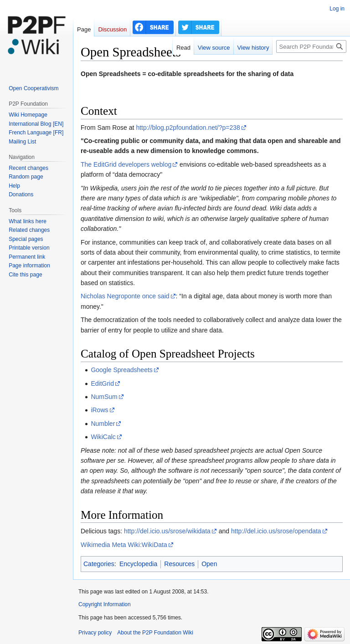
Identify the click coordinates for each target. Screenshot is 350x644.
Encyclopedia (138, 564)
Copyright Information (105, 604)
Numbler (103, 424)
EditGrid (102, 383)
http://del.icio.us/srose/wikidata (167, 531)
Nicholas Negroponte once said (125, 296)
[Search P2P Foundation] (311, 46)
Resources (179, 564)
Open (209, 564)
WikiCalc (103, 437)
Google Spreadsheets (121, 370)
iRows (99, 410)
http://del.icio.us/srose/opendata (276, 531)
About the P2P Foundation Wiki (155, 633)
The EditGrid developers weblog (126, 164)
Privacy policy (95, 633)
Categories (99, 564)
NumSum (104, 397)
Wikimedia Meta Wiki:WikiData (124, 545)
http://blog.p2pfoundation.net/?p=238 (188, 128)
